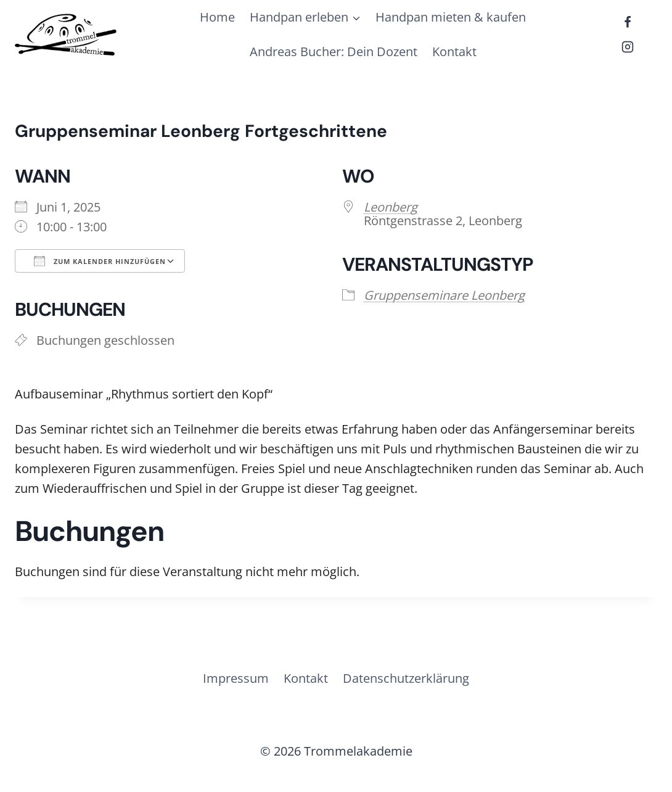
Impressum (236, 678)
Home (217, 17)
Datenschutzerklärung (406, 678)
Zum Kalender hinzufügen (100, 261)
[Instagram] (628, 47)
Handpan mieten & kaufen (451, 17)
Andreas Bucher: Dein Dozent (334, 52)
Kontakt (454, 52)
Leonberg (391, 207)
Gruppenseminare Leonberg (444, 295)
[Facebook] (628, 22)
